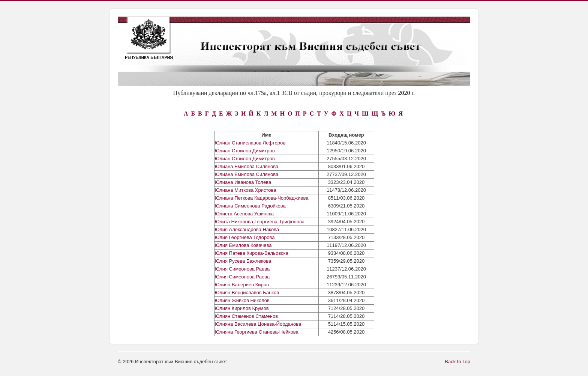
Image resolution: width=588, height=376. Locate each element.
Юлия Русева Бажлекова (243, 261)
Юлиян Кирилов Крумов (242, 308)
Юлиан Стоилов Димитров (245, 151)
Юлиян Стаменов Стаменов (247, 316)
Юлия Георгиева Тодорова (245, 237)
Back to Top (457, 362)
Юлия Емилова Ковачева (243, 245)
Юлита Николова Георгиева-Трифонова (260, 222)
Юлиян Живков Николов (242, 300)
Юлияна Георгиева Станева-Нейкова (257, 332)
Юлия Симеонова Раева (242, 269)
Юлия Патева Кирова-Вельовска (252, 253)
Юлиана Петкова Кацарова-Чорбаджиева (262, 198)
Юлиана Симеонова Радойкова (250, 206)
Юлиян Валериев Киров (242, 285)
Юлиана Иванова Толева (243, 182)
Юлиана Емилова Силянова (247, 166)
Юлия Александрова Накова (247, 229)
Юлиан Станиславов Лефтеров (250, 143)
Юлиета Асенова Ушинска (244, 214)
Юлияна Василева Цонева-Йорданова (258, 324)
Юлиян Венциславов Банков (247, 293)
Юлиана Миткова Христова (246, 190)
